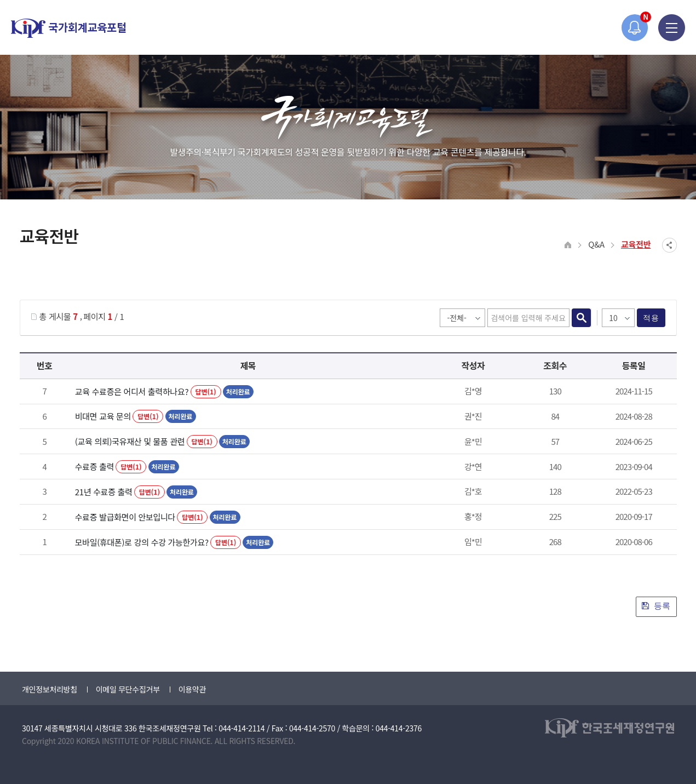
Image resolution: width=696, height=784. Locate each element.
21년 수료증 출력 (104, 492)
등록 (656, 606)
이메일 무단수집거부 (128, 689)
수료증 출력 (94, 467)
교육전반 (636, 244)
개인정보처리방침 (50, 689)
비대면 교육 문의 (103, 416)
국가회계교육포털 (68, 28)
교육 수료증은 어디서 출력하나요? (132, 391)
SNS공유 (669, 245)
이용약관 (192, 689)
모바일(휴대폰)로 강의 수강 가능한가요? (142, 542)
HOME (568, 245)
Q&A (596, 244)
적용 (651, 318)
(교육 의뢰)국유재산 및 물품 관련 (130, 441)
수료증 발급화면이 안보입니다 (125, 517)
